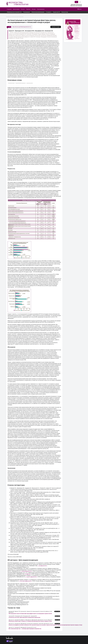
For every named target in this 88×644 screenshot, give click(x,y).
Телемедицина (27, 12)
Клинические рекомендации (38, 12)
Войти (80, 9)
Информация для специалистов (14, 12)
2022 (19, 14)
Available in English (56, 25)
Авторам (34, 9)
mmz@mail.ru (28, 572)
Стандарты (49, 12)
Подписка (28, 9)
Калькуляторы (65, 12)
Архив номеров (16, 9)
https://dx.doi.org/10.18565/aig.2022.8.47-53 (22, 24)
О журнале (9, 9)
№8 (23, 14)
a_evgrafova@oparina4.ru (31, 574)
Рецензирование (41, 9)
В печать (23, 9)
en (80, 2)
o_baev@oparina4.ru (42, 563)
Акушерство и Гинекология (11, 14)
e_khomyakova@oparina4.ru (25, 579)
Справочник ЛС (56, 12)
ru (76, 2)
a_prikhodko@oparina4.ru (26, 569)
